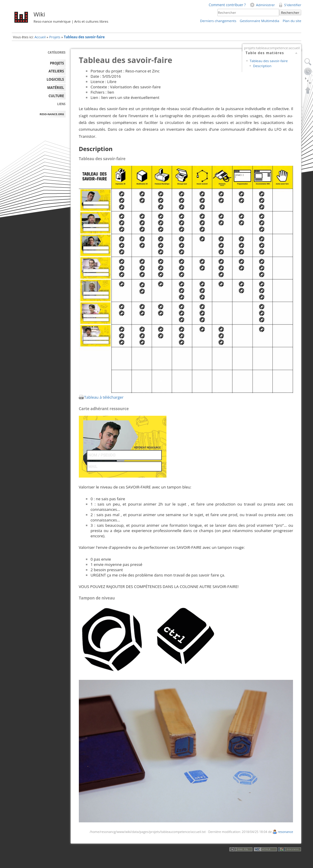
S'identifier (293, 5)
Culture (56, 96)
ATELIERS (56, 71)
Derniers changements (218, 21)
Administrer (265, 5)
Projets (55, 37)
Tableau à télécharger (104, 397)
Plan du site (292, 21)
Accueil (40, 37)
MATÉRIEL (56, 88)
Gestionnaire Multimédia (259, 21)
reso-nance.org (52, 114)
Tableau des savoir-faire (84, 37)
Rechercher (290, 13)
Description (262, 66)
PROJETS (57, 63)
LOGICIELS (55, 79)
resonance (285, 832)
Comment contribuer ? (227, 5)
